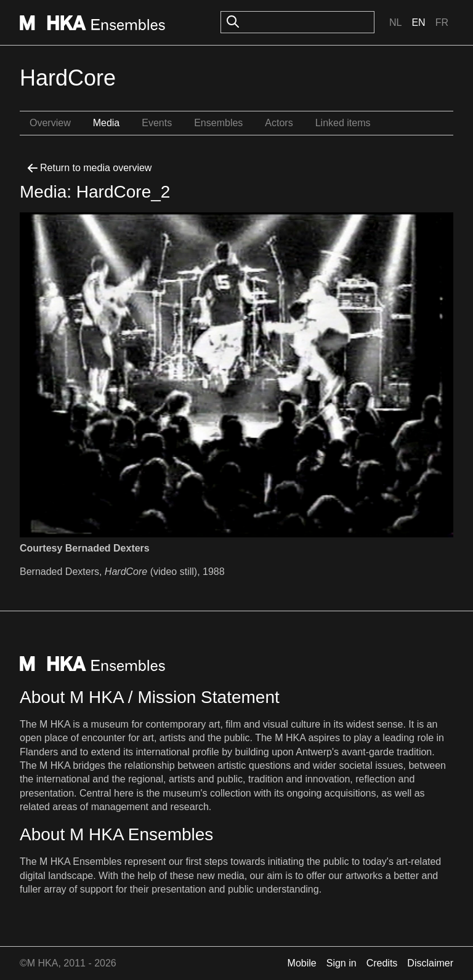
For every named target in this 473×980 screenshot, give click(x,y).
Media (107, 123)
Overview (50, 123)
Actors (279, 123)
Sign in (342, 963)
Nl (395, 22)
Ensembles (218, 123)
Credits (382, 963)
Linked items (343, 123)
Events (157, 123)
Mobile (302, 963)
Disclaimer (430, 963)
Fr (442, 22)
